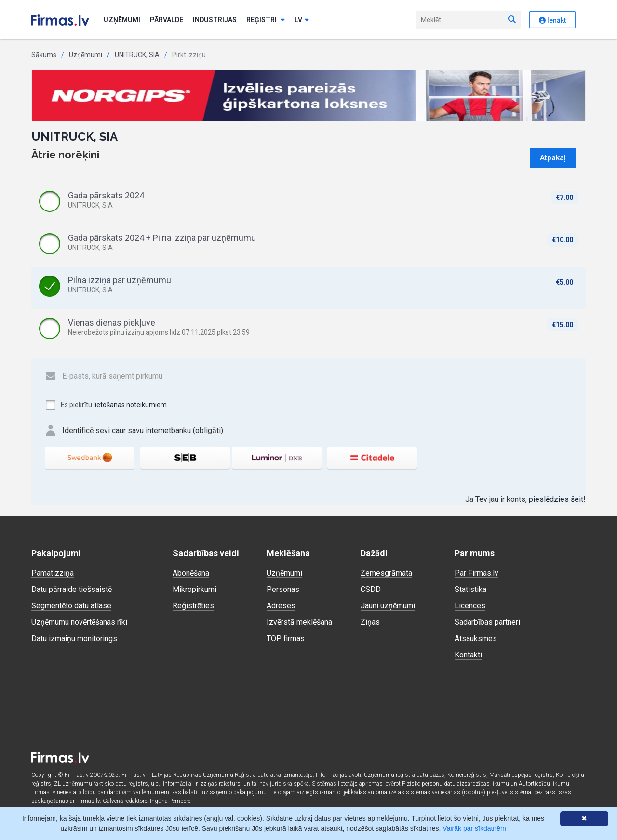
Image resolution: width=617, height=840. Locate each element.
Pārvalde (167, 20)
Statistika (470, 589)
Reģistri (266, 20)
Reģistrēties (193, 606)
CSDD (371, 589)
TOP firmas (286, 638)
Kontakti (468, 655)
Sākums (44, 55)
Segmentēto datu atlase (71, 606)
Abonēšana (191, 573)
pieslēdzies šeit (556, 499)
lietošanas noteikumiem (130, 405)
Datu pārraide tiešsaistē (72, 589)
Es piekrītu (106, 405)
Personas (283, 589)
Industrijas (215, 20)
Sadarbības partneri (487, 622)
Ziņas (370, 622)
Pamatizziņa (53, 573)
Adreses (281, 606)
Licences (470, 606)
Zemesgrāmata (386, 573)
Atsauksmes (476, 638)
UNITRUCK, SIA (137, 55)
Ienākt (552, 20)
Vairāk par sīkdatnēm (474, 828)
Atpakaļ (553, 158)
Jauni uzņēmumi (388, 606)
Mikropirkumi (194, 589)
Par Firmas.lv (476, 573)
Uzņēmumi (122, 20)
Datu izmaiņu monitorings (74, 638)
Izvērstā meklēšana (299, 622)
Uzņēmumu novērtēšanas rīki (79, 622)
